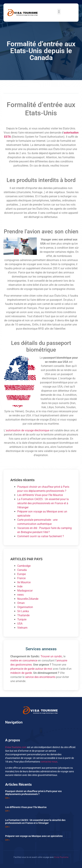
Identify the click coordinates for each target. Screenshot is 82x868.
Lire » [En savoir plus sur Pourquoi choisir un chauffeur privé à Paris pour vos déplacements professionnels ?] (8, 798)
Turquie (22, 619)
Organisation (25, 607)
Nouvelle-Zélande (28, 599)
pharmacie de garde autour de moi (31, 669)
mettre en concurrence (24, 660)
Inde (20, 586)
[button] (59, 12)
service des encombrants (40, 677)
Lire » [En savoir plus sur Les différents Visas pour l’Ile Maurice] (8, 811)
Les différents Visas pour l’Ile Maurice (40, 495)
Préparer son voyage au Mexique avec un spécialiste (34, 836)
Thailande (23, 615)
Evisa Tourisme (61, 857)
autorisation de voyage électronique (28, 430)
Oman (21, 603)
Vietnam (22, 628)
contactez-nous (49, 762)
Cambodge (24, 566)
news (20, 595)
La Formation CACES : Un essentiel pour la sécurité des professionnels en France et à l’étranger (43, 503)
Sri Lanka (23, 611)
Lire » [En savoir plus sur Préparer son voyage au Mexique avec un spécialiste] (8, 840)
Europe (21, 574)
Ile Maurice (24, 582)
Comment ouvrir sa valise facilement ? (41, 536)
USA (20, 624)
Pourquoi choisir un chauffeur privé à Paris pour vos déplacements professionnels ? (33, 793)
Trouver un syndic (51, 656)
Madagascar (25, 591)
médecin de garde (21, 673)
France (21, 578)
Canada (22, 570)
